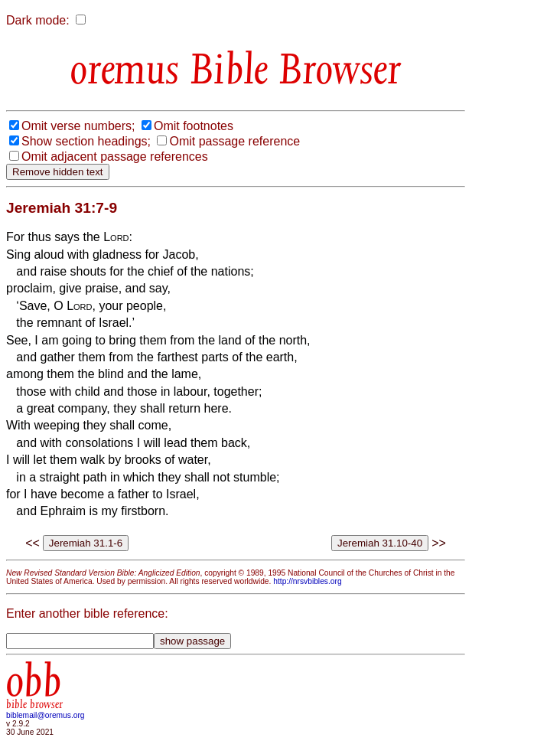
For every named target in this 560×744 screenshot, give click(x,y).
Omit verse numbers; (78, 126)
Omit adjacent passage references (115, 157)
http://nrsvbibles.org (307, 581)
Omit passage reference (234, 141)
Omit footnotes (194, 126)
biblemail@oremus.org (46, 715)
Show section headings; (86, 141)
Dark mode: (38, 20)
